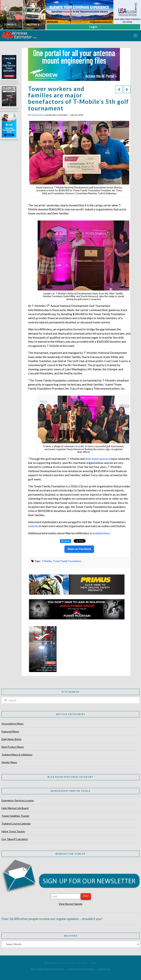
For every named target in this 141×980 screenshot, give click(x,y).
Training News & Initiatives (17, 754)
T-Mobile (46, 561)
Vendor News (9, 762)
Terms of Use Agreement (81, 969)
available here (101, 533)
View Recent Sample (71, 904)
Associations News (12, 723)
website (33, 526)
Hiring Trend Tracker (13, 831)
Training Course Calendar (16, 823)
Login (93, 27)
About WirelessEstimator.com (47, 969)
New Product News (13, 747)
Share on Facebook (79, 549)
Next (86, 896)
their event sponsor (97, 459)
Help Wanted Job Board (15, 808)
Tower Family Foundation (67, 561)
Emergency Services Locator (18, 800)
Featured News (38, 115)
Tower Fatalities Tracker (15, 816)
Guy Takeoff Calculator (15, 839)
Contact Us (104, 969)
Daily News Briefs (11, 739)
